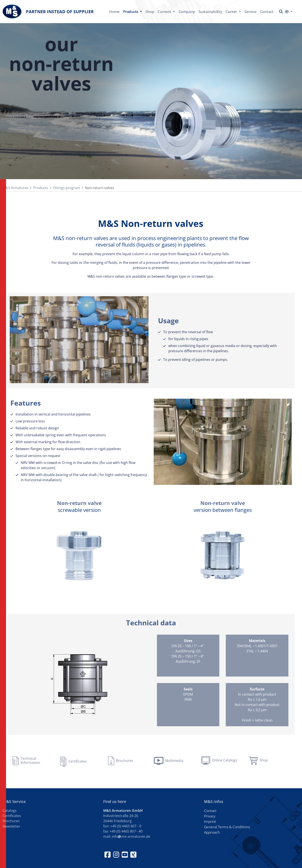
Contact (267, 12)
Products (41, 188)
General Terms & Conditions (227, 827)
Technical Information (30, 760)
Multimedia (174, 761)
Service (250, 12)
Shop (150, 12)
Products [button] (131, 12)
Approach (212, 832)
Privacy (210, 816)
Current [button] (165, 12)
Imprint (210, 821)
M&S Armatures (16, 188)
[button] (281, 12)
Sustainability (210, 12)
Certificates (78, 761)
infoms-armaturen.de (131, 836)
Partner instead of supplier (48, 12)
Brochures (125, 761)
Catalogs (10, 811)
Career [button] (232, 12)
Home (114, 12)
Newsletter (11, 826)
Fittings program (66, 188)
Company (187, 12)
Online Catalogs (225, 760)
